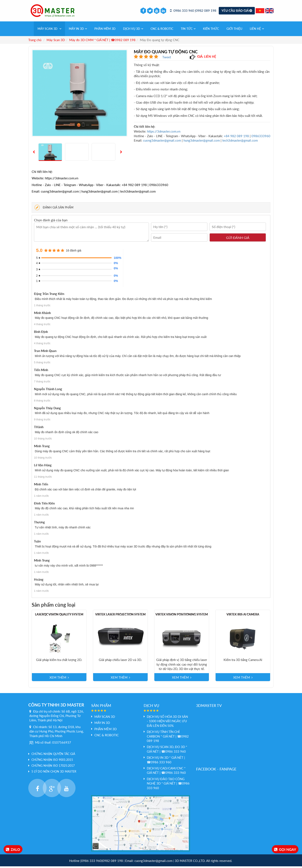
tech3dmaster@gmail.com (240, 142)
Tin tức (188, 30)
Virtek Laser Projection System (120, 616)
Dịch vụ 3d (133, 30)
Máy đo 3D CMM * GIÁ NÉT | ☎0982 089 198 (102, 42)
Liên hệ (257, 30)
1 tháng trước (42, 307)
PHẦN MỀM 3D (105, 30)
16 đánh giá (74, 252)
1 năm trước (41, 497)
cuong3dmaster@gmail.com (162, 142)
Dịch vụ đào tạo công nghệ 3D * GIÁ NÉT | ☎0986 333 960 (168, 785)
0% (116, 265)
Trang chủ (35, 42)
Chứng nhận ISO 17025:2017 (53, 767)
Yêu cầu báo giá (237, 11)
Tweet (167, 59)
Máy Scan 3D (49, 30)
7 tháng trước (42, 383)
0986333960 (261, 138)
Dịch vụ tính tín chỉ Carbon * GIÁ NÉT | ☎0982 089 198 (168, 738)
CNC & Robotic (162, 30)
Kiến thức (211, 30)
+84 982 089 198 (237, 138)
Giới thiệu (234, 30)
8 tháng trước (42, 402)
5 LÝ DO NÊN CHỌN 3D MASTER (54, 773)
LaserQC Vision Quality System (59, 616)
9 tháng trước (42, 421)
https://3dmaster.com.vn (164, 133)
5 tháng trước (42, 364)
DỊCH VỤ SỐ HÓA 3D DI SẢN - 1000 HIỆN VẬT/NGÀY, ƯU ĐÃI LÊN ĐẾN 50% (167, 723)
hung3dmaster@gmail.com (202, 142)
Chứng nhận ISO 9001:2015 (52, 761)
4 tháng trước (42, 326)
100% (116, 260)
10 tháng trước (43, 440)
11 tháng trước (43, 478)
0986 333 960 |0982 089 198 (193, 11)
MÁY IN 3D (78, 30)
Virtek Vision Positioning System (182, 616)
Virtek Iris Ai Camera (243, 616)
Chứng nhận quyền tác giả (53, 755)
